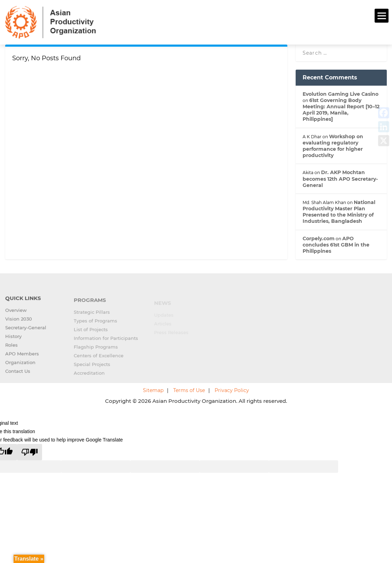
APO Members (22, 357)
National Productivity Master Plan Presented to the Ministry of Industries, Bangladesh (339, 211)
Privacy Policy (232, 390)
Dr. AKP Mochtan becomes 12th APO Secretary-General (340, 178)
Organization (20, 366)
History (13, 340)
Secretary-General (26, 331)
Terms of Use (189, 390)
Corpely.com (319, 237)
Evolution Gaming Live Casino (341, 93)
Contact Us (18, 375)
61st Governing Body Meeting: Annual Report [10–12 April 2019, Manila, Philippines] (341, 109)
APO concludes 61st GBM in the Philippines (336, 244)
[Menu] (382, 16)
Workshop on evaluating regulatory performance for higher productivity (333, 145)
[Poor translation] (30, 451)
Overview (16, 314)
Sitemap (153, 390)
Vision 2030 (19, 322)
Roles (11, 349)
